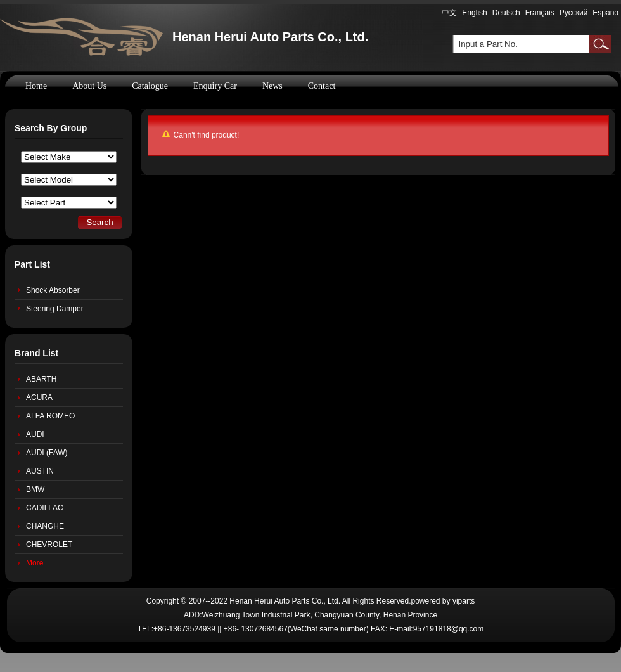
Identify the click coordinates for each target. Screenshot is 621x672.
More (35, 563)
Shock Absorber (53, 290)
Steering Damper (55, 309)
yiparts (464, 601)
